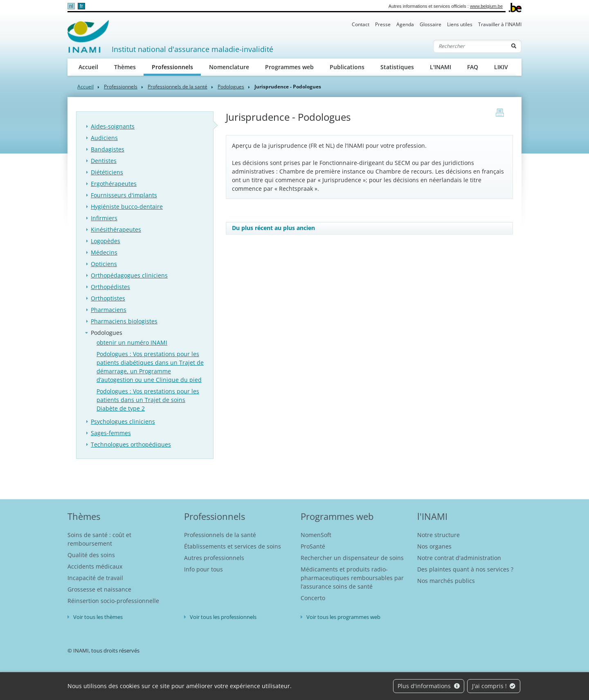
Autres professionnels (214, 558)
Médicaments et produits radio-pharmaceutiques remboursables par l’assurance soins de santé (352, 578)
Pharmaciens (109, 310)
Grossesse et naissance (99, 589)
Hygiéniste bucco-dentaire (127, 207)
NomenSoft (316, 535)
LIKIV (501, 67)
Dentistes (104, 161)
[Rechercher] (470, 46)
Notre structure (438, 535)
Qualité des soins (91, 555)
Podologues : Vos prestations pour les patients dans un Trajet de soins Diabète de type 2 (148, 400)
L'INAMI (441, 67)
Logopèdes (106, 241)
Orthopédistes (110, 287)
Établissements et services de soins (233, 546)
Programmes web (289, 67)
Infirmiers (104, 218)
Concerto (313, 598)
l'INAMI (432, 516)
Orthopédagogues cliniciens (129, 275)
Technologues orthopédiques (131, 444)
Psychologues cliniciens (123, 421)
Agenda (405, 24)
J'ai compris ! (494, 686)
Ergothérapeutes (114, 184)
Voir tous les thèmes (98, 617)
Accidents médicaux (95, 566)
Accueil (88, 67)
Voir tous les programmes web (343, 617)
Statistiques (397, 67)
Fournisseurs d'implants (124, 195)
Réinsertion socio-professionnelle (113, 601)
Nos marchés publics (446, 581)
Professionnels (176, 67)
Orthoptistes (108, 298)
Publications (347, 67)
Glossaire (431, 24)
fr (81, 6)
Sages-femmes (111, 433)
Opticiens (104, 264)
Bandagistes (108, 149)
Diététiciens (107, 172)
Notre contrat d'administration (459, 558)
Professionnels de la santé (178, 87)
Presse (383, 24)
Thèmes (125, 67)
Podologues (231, 87)
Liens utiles (460, 24)
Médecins (104, 252)
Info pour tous (203, 569)
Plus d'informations (429, 686)
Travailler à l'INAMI (500, 24)
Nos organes (434, 546)
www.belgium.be (486, 6)
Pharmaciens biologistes (124, 321)
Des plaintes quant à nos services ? (465, 569)
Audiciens (104, 138)
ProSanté (313, 546)
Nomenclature (229, 67)
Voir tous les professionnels (223, 617)
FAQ (473, 67)
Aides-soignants (113, 126)
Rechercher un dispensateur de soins (352, 558)
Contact (361, 24)
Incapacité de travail (95, 578)
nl (71, 6)
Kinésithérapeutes (116, 229)
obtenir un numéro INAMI (132, 342)
